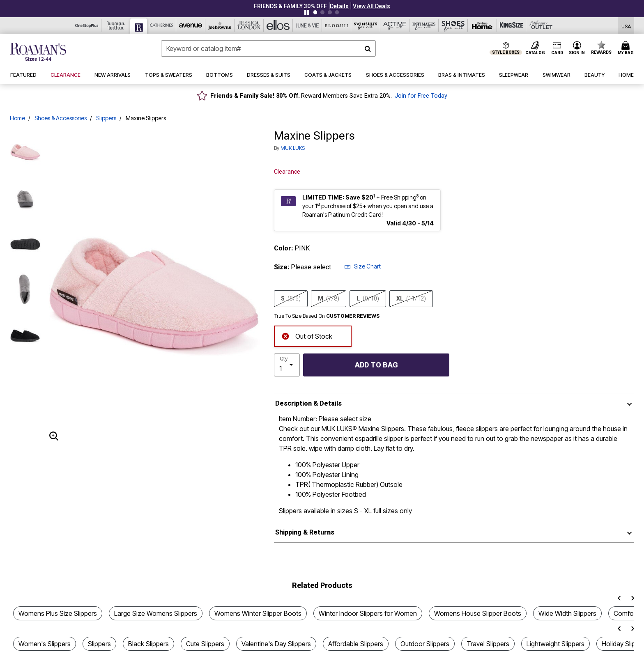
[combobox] (268, 48)
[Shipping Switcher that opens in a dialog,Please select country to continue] (626, 26)
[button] (339, 6)
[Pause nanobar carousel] (307, 12)
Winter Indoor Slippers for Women (368, 613)
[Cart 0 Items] (627, 48)
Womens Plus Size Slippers (58, 613)
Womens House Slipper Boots (478, 613)
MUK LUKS (293, 148)
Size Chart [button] (362, 266)
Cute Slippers (205, 644)
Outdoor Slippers (425, 644)
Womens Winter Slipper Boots (258, 613)
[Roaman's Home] (38, 52)
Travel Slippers (488, 644)
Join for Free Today (421, 96)
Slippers (106, 118)
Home (17, 118)
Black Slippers (148, 644)
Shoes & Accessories (61, 118)
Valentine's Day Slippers (276, 644)
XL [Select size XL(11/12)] (411, 298)
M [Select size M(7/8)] (329, 298)
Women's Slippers (45, 644)
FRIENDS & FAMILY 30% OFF (290, 6)
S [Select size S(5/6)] (291, 298)
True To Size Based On (327, 316)
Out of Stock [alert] (307, 336)
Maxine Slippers (146, 118)
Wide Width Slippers (567, 613)
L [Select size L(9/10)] (368, 298)
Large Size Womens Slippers (156, 613)
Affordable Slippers (356, 644)
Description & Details (308, 403)
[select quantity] (287, 365)
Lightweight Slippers (555, 644)
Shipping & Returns (305, 532)
